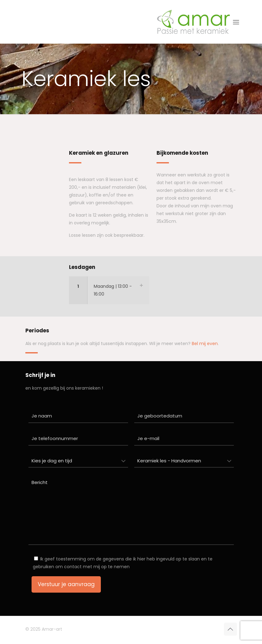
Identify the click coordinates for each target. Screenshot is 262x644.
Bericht (131, 511)
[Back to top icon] (230, 629)
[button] (109, 290)
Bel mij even (205, 344)
